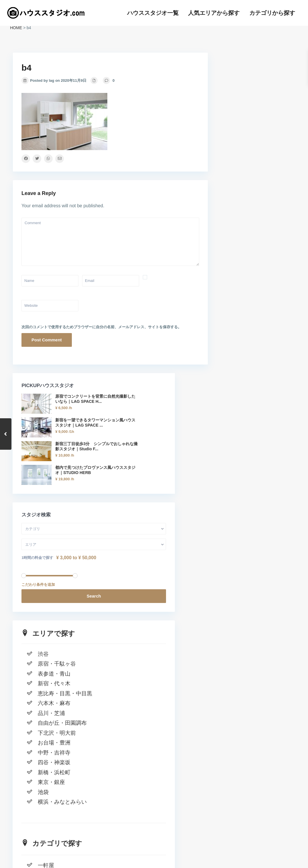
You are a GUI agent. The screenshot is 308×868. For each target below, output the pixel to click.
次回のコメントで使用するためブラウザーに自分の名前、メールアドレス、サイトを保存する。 (101, 327)
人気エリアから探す (214, 13)
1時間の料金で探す (241, 267)
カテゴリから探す (272, 13)
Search (256, 305)
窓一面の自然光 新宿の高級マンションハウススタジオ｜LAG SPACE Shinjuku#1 (255, 783)
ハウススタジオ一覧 (153, 13)
